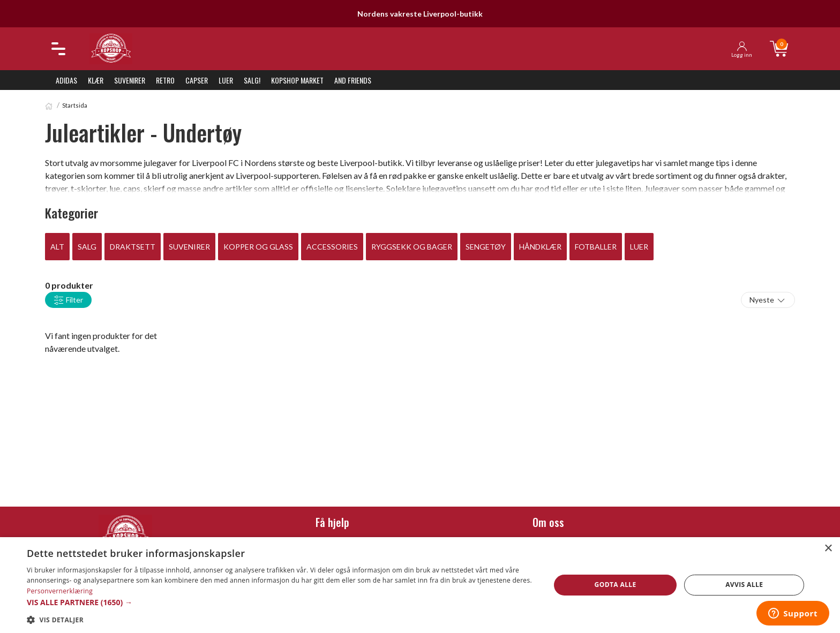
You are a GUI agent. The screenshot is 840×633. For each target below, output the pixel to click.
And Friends (353, 80)
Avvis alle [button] (744, 585)
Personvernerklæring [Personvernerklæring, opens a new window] (60, 591)
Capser (197, 80)
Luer (226, 80)
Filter (68, 300)
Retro (165, 80)
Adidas (66, 80)
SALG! (252, 80)
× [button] (828, 549)
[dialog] (420, 585)
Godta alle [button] (616, 585)
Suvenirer (130, 80)
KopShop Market (297, 80)
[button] (281, 602)
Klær (96, 80)
